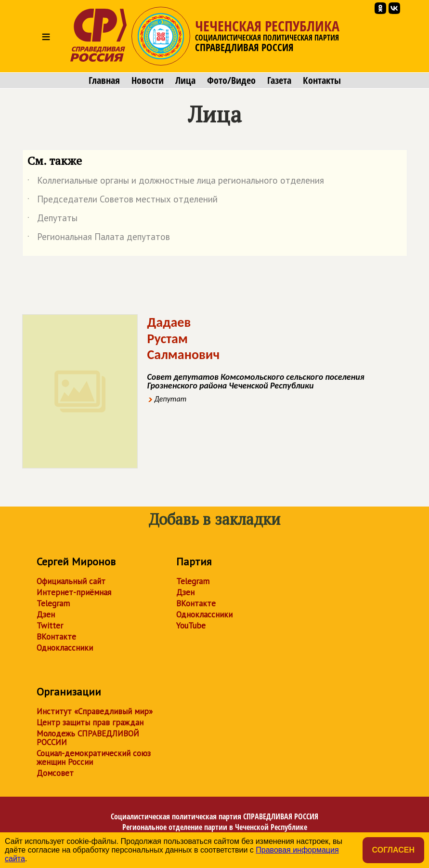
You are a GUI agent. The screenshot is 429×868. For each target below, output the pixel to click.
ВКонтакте (56, 637)
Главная (104, 80)
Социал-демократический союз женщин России (94, 758)
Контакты (322, 80)
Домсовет (55, 773)
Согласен (393, 850)
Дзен (46, 614)
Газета (279, 80)
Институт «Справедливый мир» (95, 711)
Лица (185, 80)
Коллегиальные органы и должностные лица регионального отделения (176, 182)
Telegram (53, 603)
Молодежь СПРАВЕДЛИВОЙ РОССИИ (88, 738)
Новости (148, 80)
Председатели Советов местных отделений (123, 201)
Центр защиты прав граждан (90, 722)
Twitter (50, 626)
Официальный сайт (71, 581)
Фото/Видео (231, 80)
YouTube (191, 626)
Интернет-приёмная (74, 592)
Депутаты (52, 220)
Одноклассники (65, 648)
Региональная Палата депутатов (99, 239)
